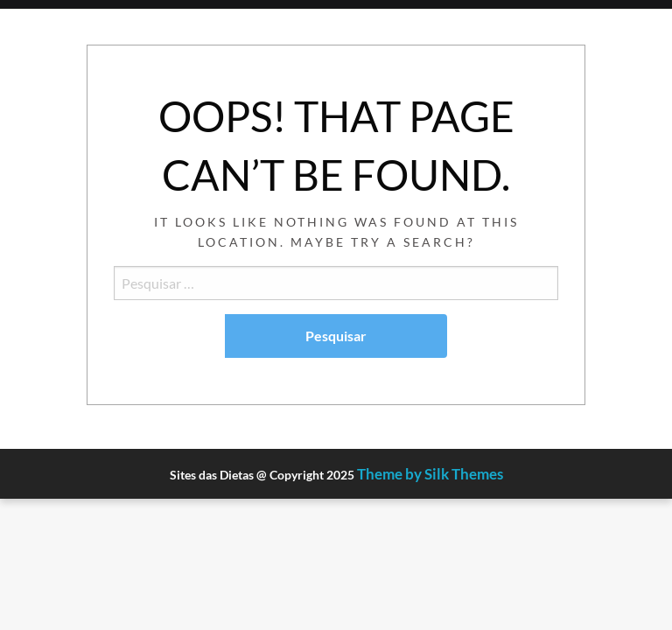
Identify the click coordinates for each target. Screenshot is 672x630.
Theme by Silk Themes (430, 474)
